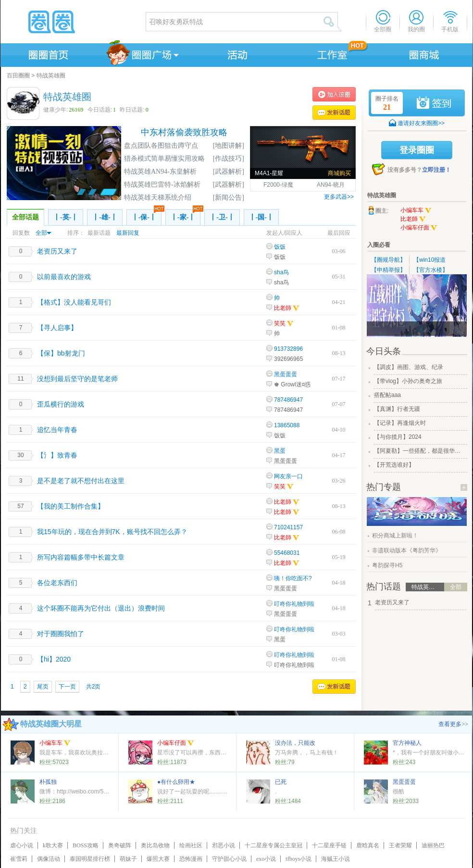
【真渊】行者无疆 (397, 409)
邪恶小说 (224, 845)
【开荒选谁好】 (394, 465)
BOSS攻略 (86, 845)
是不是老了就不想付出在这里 (81, 481)
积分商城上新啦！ (395, 536)
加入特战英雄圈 (334, 94)
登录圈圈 (417, 150)
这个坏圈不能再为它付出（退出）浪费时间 (101, 608)
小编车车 (416, 211)
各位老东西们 (57, 583)
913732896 (288, 349)
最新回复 (128, 233)
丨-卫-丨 (222, 217)
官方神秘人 (407, 743)
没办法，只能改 (295, 743)
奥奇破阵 (120, 845)
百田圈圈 (18, 76)
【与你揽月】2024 (398, 437)
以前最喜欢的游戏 (64, 277)
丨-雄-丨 (105, 217)
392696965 (288, 359)
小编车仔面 (419, 228)
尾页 (43, 687)
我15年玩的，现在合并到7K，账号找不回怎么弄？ (112, 532)
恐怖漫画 (191, 859)
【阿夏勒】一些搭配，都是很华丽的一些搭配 (420, 451)
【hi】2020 (54, 659)
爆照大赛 (158, 859)
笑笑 (280, 323)
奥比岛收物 (155, 845)
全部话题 (25, 217)
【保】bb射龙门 (61, 353)
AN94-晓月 (331, 185)
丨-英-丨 (66, 217)
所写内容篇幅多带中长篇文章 (81, 557)
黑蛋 (280, 451)
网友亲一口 (288, 476)
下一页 (67, 687)
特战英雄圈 (51, 76)
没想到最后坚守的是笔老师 (77, 379)
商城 (424, 53)
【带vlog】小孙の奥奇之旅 (408, 381)
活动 (236, 53)
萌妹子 (128, 859)
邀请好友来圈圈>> (421, 123)
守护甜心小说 (229, 859)
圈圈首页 (48, 53)
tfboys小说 (299, 859)
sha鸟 (281, 272)
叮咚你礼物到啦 (294, 604)
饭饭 (280, 247)
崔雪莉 (19, 859)
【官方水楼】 (431, 270)
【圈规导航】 (388, 260)
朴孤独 (48, 782)
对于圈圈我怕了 (61, 634)
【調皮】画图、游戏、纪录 (409, 367)
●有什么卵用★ (176, 782)
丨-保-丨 (147, 215)
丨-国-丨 (261, 217)
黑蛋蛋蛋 (286, 374)
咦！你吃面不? (293, 578)
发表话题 (334, 113)
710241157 (288, 527)
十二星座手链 (329, 845)
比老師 (287, 308)
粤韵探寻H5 (387, 565)
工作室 (330, 53)
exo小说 (266, 859)
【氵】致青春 (57, 455)
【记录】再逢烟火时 (400, 423)
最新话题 (99, 233)
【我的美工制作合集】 (71, 506)
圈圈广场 (142, 53)
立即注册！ (436, 170)
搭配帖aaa (387, 395)
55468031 (287, 553)
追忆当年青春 (57, 430)
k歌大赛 (53, 845)
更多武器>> (339, 197)
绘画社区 (191, 845)
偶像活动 (49, 859)
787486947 (288, 400)
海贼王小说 (336, 859)
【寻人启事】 (57, 328)
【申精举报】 (388, 270)
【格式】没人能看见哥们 (74, 302)
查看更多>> (453, 724)
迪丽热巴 (433, 845)
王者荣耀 (400, 845)
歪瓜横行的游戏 (61, 404)
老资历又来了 (57, 251)
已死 (281, 782)
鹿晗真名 (368, 845)
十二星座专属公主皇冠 (274, 845)
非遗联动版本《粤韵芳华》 (407, 550)
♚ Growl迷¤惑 (292, 384)
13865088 (287, 425)
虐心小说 (22, 845)
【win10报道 (429, 260)
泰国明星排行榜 (90, 859)
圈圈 (73, 22)
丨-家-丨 (186, 215)
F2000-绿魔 (278, 185)
